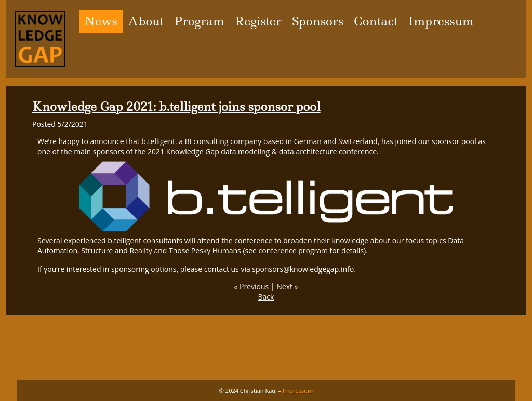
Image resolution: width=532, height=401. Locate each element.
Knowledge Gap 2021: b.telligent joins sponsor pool (176, 107)
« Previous (251, 286)
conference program (293, 250)
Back (266, 297)
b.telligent (158, 141)
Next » (287, 286)
